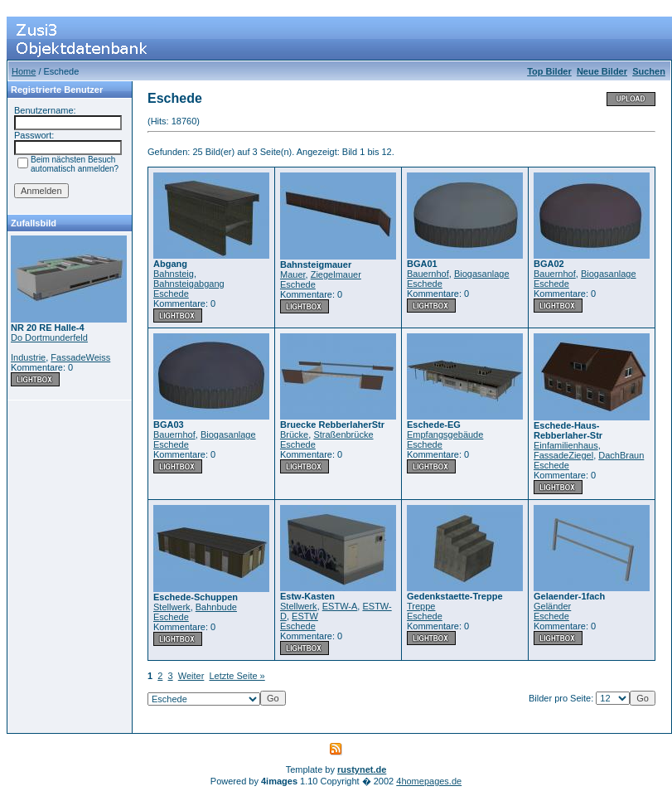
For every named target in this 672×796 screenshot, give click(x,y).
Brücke (294, 434)
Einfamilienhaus (566, 445)
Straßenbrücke (343, 434)
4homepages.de (429, 781)
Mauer (293, 274)
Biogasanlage (482, 274)
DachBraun (621, 455)
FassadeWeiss (80, 357)
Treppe (421, 606)
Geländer (552, 606)
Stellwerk (172, 607)
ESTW (305, 616)
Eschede (171, 294)
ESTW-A (340, 606)
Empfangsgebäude (445, 434)
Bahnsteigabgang (189, 284)
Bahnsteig (174, 274)
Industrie (28, 357)
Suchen (649, 71)
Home (24, 71)
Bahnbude (216, 607)
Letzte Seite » (237, 676)
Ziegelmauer (336, 274)
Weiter (191, 676)
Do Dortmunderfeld (49, 337)
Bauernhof (428, 274)
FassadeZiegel (563, 455)
